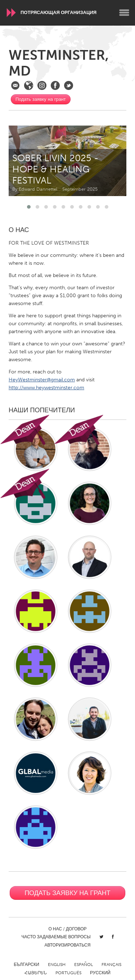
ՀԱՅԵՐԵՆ (36, 973)
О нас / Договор (68, 929)
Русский (100, 973)
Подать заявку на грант (41, 99)
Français (111, 965)
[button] (29, 207)
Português (68, 973)
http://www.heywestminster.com (46, 388)
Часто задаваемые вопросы (56, 937)
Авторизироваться (68, 945)
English (57, 965)
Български (26, 965)
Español (84, 965)
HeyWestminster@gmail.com (42, 380)
